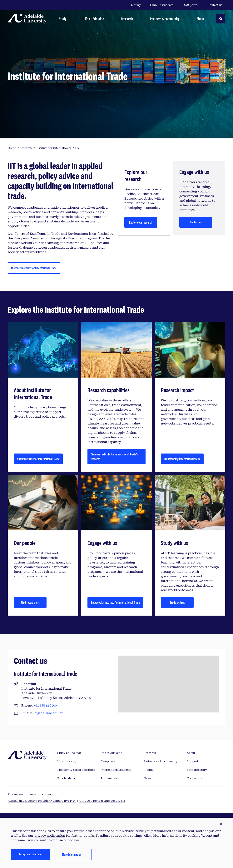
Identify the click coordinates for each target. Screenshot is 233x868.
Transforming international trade (182, 459)
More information (72, 854)
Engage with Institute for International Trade (115, 602)
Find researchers (30, 602)
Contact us (215, 5)
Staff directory (197, 770)
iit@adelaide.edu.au (48, 713)
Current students (162, 5)
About (191, 753)
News (147, 778)
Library (136, 5)
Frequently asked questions (76, 770)
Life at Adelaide (111, 753)
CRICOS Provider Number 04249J (102, 801)
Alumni (149, 770)
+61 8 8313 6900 (45, 705)
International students (116, 770)
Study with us (177, 602)
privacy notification (50, 836)
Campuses (108, 761)
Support (193, 761)
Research (150, 753)
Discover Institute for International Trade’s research (114, 456)
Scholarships (66, 778)
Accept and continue (30, 854)
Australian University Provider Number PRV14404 (42, 801)
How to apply (67, 761)
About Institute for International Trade (38, 459)
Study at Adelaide (69, 753)
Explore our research (141, 222)
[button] (221, 824)
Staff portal (190, 5)
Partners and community (161, 761)
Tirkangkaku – (30, 794)
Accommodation (112, 778)
